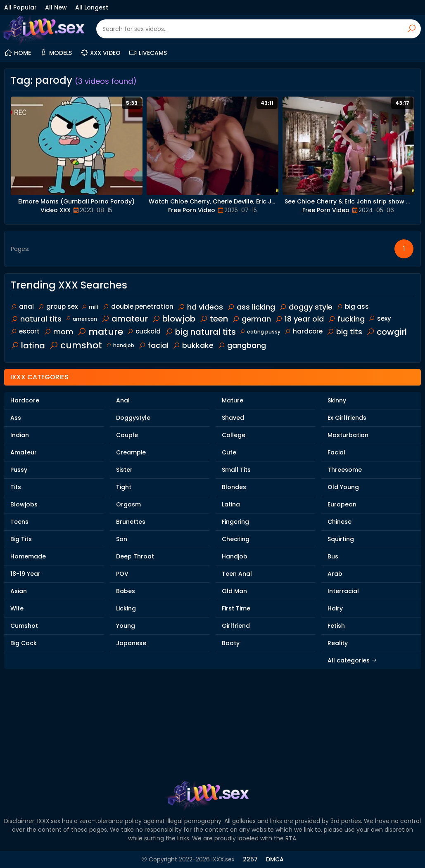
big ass (353, 306)
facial (153, 345)
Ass (16, 418)
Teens (19, 522)
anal (22, 306)
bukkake (193, 345)
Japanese (131, 643)
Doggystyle (133, 418)
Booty (231, 643)
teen (214, 319)
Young (126, 626)
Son (122, 539)
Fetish (336, 626)
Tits (16, 487)
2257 (250, 859)
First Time (236, 608)
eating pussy (260, 332)
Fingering (235, 522)
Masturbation (348, 435)
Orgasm (128, 504)
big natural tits (200, 332)
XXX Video (100, 53)
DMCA (275, 859)
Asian (19, 591)
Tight (124, 487)
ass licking (251, 307)
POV (122, 574)
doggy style (306, 307)
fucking (346, 319)
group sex (58, 306)
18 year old (299, 319)
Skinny (337, 400)
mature (100, 332)
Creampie (131, 452)
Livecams (148, 53)
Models (56, 53)
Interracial (343, 591)
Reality (338, 643)
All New (56, 7)
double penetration (138, 306)
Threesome (345, 470)
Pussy (19, 470)
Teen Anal (237, 574)
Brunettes (131, 522)
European (342, 504)
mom (58, 332)
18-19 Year (25, 574)
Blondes (234, 487)
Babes (126, 591)
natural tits (36, 319)
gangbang (242, 345)
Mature (233, 400)
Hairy (335, 608)
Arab (335, 574)
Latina (231, 504)
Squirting (341, 539)
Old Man (234, 591)
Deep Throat (135, 556)
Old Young (343, 487)
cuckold (144, 331)
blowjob (174, 319)
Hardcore (25, 400)
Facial (336, 452)
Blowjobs (24, 504)
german (252, 319)
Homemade (28, 556)
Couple (127, 435)
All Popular (20, 7)
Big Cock (24, 643)
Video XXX (56, 210)
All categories (352, 660)
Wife (17, 608)
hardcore (304, 331)
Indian (20, 435)
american (81, 319)
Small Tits (236, 470)
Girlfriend (236, 626)
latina (28, 345)
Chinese (340, 522)
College (234, 435)
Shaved (233, 418)
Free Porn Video (192, 210)
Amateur (24, 452)
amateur (125, 319)
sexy (380, 318)
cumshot (76, 345)
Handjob (235, 556)
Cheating (236, 539)
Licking (126, 608)
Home (18, 53)
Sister (124, 470)
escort (25, 331)
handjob (120, 345)
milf (90, 307)
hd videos (200, 307)
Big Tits (21, 539)
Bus (333, 556)
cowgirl (387, 332)
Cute (229, 452)
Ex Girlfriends (347, 418)
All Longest (92, 7)
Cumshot (24, 626)
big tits (344, 332)
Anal (123, 400)
